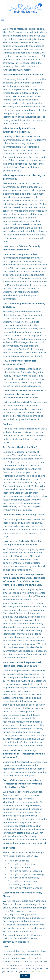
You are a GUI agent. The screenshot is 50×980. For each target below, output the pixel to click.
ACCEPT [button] (25, 976)
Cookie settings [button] (38, 972)
